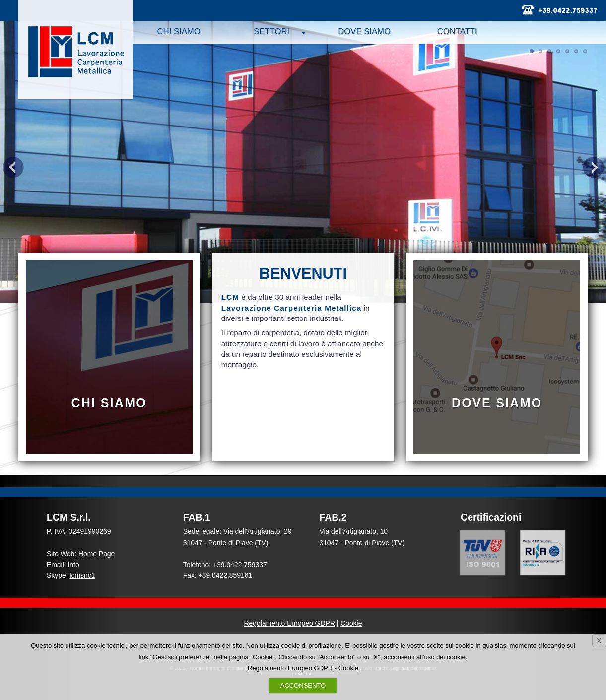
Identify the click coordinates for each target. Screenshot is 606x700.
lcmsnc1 (82, 575)
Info (74, 565)
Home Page (97, 554)
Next (593, 167)
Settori (271, 32)
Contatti (457, 32)
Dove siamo (364, 32)
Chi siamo (179, 32)
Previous (13, 167)
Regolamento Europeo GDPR (290, 623)
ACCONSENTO (303, 685)
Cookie (351, 623)
